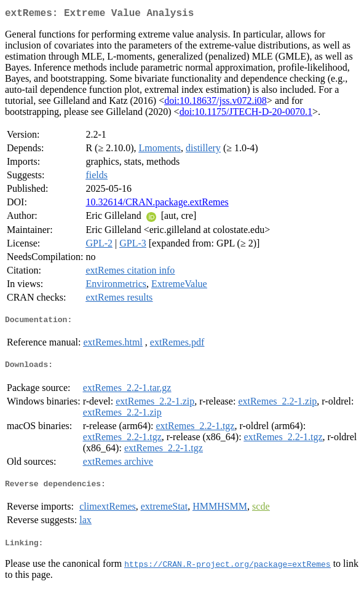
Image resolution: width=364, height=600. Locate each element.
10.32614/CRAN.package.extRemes (157, 204)
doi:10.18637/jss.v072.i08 (216, 103)
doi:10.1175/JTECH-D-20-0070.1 (246, 114)
